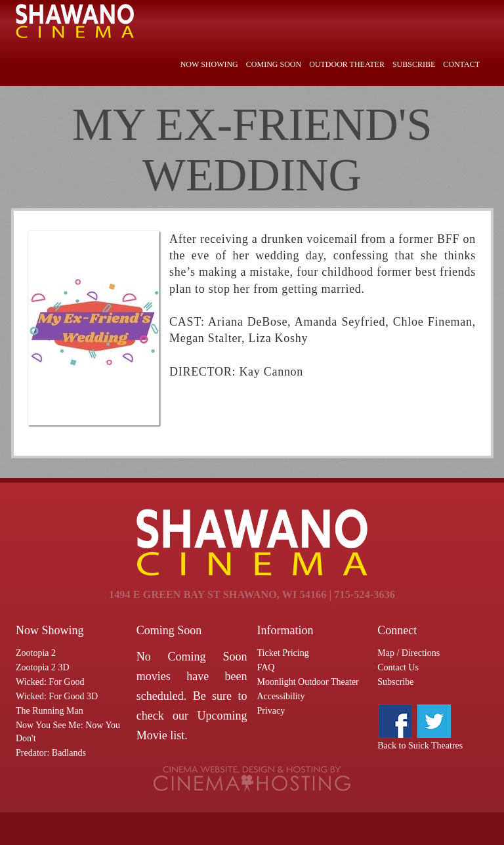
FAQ (266, 667)
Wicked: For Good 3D (57, 696)
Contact (461, 64)
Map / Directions (409, 653)
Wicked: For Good (50, 682)
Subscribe (414, 64)
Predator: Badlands (51, 753)
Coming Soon (274, 64)
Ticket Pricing (283, 653)
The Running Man (50, 711)
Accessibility (281, 696)
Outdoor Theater (347, 64)
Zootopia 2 (36, 653)
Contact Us (398, 667)
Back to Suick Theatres (420, 746)
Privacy (271, 711)
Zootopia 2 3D (43, 667)
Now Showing (209, 64)
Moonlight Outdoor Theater (308, 682)
